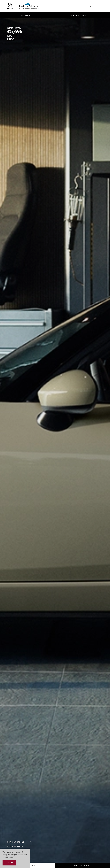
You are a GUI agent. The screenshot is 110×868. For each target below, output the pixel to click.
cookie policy (8, 857)
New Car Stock (78, 15)
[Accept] (9, 863)
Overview (26, 15)
